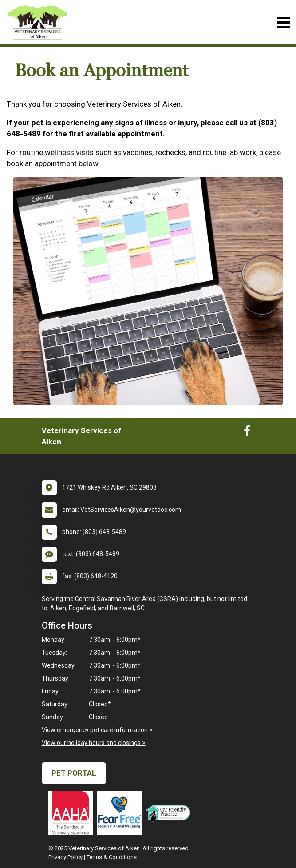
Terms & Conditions (112, 857)
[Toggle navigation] (283, 22)
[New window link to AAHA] (73, 813)
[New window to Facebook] (247, 433)
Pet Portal (74, 773)
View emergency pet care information (95, 730)
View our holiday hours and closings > (94, 743)
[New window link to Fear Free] (122, 813)
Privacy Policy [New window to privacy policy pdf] (65, 857)
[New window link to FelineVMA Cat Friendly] (170, 813)
